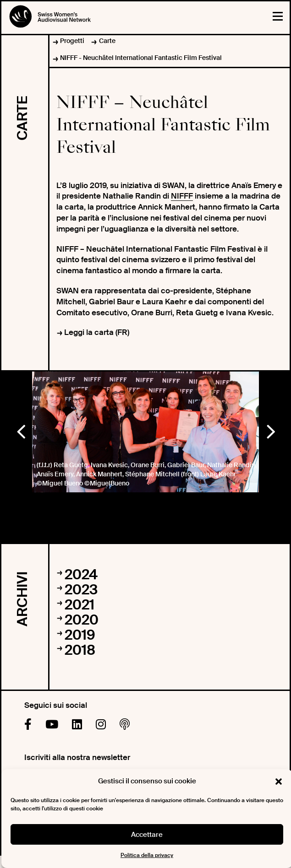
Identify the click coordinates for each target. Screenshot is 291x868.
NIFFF (182, 196)
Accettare (147, 835)
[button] (279, 782)
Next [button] (270, 430)
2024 (81, 574)
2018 (80, 650)
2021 (80, 605)
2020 (82, 620)
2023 (81, 590)
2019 (80, 635)
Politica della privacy (147, 855)
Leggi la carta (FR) (97, 332)
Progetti (72, 41)
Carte (107, 41)
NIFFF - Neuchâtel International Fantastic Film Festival (141, 58)
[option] (145, 432)
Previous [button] (21, 430)
